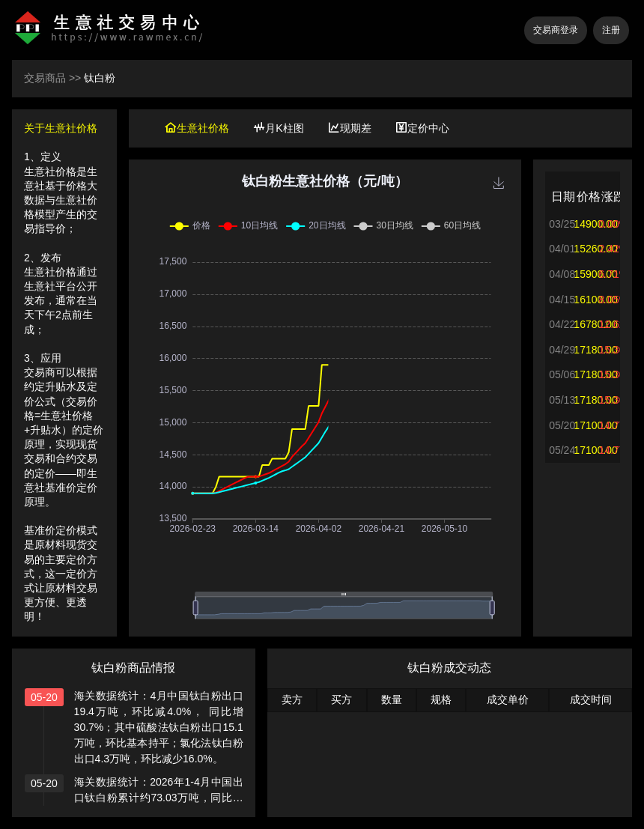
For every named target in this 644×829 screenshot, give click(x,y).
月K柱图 (278, 128)
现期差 (350, 128)
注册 (611, 30)
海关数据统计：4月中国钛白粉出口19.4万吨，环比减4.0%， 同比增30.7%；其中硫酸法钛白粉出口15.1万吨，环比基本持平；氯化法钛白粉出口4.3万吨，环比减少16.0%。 (159, 727)
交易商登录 (556, 30)
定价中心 (422, 128)
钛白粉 (100, 78)
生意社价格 (197, 128)
